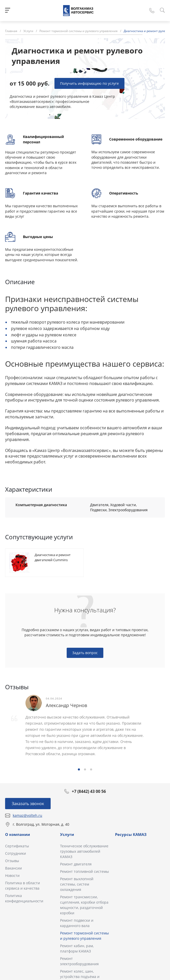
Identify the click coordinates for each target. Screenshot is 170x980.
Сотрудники (16, 853)
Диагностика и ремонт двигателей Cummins (53, 557)
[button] (79, 769)
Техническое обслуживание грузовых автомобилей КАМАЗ (84, 851)
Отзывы (12, 861)
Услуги (67, 834)
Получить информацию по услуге (89, 83)
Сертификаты (17, 846)
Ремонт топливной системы (84, 871)
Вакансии (13, 868)
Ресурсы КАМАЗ (131, 834)
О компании (18, 834)
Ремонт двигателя (76, 864)
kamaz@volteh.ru (27, 815)
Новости (12, 875)
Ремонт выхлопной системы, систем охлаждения (77, 884)
